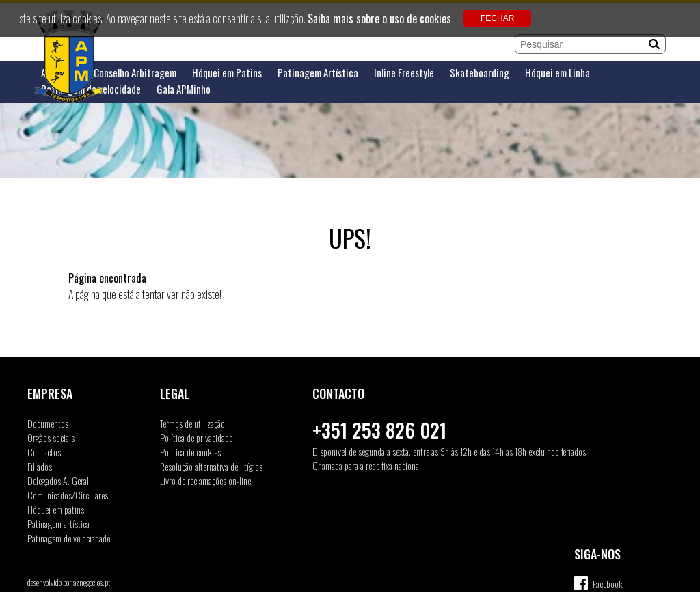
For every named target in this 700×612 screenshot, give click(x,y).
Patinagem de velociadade (69, 538)
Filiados (40, 466)
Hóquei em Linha (557, 73)
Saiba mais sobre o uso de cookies (379, 18)
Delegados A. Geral (58, 481)
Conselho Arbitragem (135, 73)
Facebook (608, 584)
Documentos (48, 423)
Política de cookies (190, 452)
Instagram (609, 601)
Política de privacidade (196, 437)
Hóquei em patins (56, 509)
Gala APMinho (184, 89)
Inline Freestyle (404, 73)
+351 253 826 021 (379, 430)
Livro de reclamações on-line (205, 481)
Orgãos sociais (51, 437)
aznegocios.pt (92, 582)
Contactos (44, 452)
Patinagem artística (58, 524)
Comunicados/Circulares (68, 495)
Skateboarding (480, 73)
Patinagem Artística (318, 73)
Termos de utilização (192, 423)
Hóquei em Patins (227, 73)
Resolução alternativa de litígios (211, 466)
